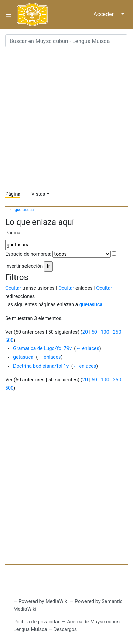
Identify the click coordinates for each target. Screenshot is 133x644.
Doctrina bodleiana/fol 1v (41, 366)
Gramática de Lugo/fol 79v (42, 349)
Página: (13, 233)
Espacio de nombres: (28, 254)
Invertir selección (24, 266)
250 (117, 332)
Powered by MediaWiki (44, 602)
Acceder (104, 14)
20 (85, 332)
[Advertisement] (66, 119)
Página (13, 194)
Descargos (65, 629)
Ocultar (13, 288)
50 (94, 332)
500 (9, 340)
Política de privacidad (37, 622)
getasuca (23, 357)
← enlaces (87, 349)
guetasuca (24, 210)
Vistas (38, 194)
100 (105, 332)
